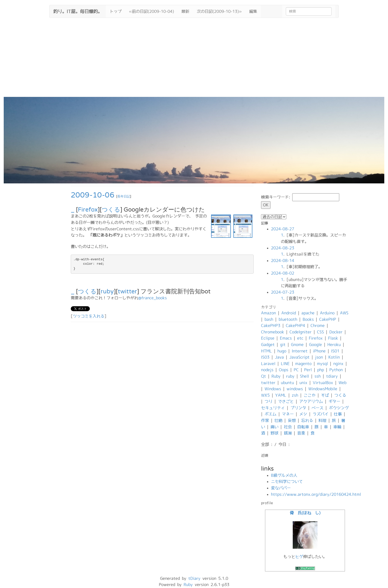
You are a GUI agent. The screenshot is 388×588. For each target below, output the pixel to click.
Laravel (268, 364)
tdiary (332, 376)
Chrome (318, 326)
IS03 (265, 357)
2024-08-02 (283, 273)
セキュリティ (273, 408)
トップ (116, 11)
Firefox (88, 210)
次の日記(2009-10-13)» (219, 11)
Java (279, 357)
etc (300, 338)
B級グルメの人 (284, 475)
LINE (285, 364)
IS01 (335, 351)
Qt (264, 376)
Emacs (286, 338)
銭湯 (288, 433)
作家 (265, 420)
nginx (338, 364)
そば (325, 395)
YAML (281, 395)
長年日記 (124, 196)
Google (315, 345)
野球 (274, 433)
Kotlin (334, 357)
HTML (267, 351)
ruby (107, 292)
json (319, 357)
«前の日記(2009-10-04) (151, 11)
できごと (286, 401)
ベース (317, 408)
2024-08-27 (283, 229)
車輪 (337, 427)
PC (296, 370)
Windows (273, 389)
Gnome (297, 345)
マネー (288, 414)
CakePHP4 (295, 326)
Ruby (276, 376)
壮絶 (278, 420)
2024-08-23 (283, 248)
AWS (344, 313)
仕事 (338, 414)
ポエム (270, 414)
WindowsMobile (323, 389)
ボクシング (339, 408)
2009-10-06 (93, 195)
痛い (274, 427)
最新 (185, 11)
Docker (336, 332)
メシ (303, 414)
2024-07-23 (283, 292)
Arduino (327, 313)
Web (342, 383)
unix (303, 383)
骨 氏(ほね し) (305, 513)
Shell (304, 376)
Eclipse (268, 338)
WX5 (265, 395)
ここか (310, 395)
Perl (308, 370)
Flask (333, 338)
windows (295, 389)
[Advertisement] (194, 60)
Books (308, 319)
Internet (300, 351)
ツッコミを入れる (89, 316)
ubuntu (287, 383)
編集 (253, 11)
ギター (334, 401)
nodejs (267, 370)
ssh (318, 376)
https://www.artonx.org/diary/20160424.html (316, 494)
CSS (320, 332)
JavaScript (299, 357)
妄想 (292, 420)
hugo (282, 351)
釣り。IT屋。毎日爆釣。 (78, 11)
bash (269, 319)
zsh (295, 395)
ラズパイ (320, 414)
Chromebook (273, 332)
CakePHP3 (271, 326)
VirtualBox (323, 383)
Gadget (268, 345)
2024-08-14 (283, 261)
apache (308, 313)
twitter (127, 292)
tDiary (194, 578)
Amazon (268, 313)
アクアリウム (311, 401)
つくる (111, 210)
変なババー (281, 488)
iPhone (319, 351)
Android (289, 313)
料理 (322, 420)
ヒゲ (299, 557)
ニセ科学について (287, 481)
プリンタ (298, 408)
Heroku (334, 345)
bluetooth (288, 319)
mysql (322, 364)
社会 (288, 427)
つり (268, 401)
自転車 (303, 427)
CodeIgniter (301, 332)
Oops (284, 370)
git (283, 345)
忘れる (307, 420)
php (321, 370)
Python (336, 370)
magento (303, 364)
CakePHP (328, 319)
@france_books (152, 298)
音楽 (301, 433)
